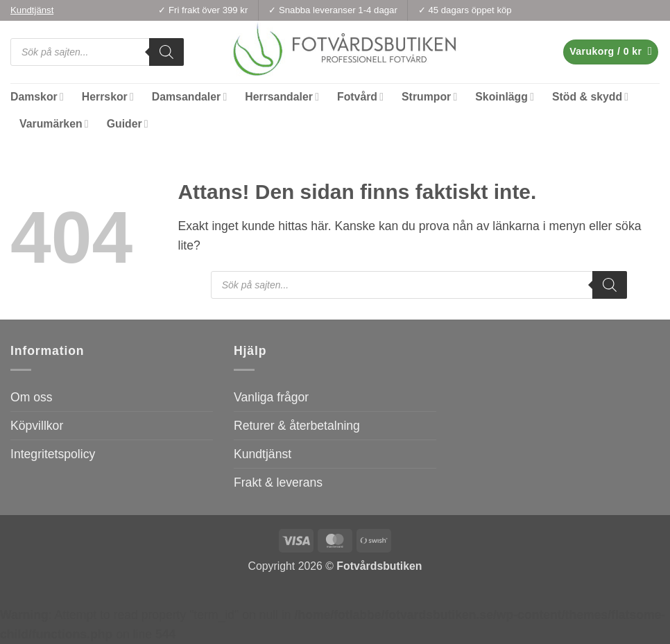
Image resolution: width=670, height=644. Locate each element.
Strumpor (429, 97)
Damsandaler (189, 97)
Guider (128, 124)
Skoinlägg (505, 97)
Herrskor (108, 97)
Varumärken (54, 124)
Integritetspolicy (53, 454)
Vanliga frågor (271, 397)
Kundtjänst (263, 454)
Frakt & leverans (278, 482)
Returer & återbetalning (297, 426)
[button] (611, 52)
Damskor (37, 97)
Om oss (32, 397)
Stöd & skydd (590, 97)
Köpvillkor (37, 426)
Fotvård (360, 97)
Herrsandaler (282, 97)
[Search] (166, 52)
